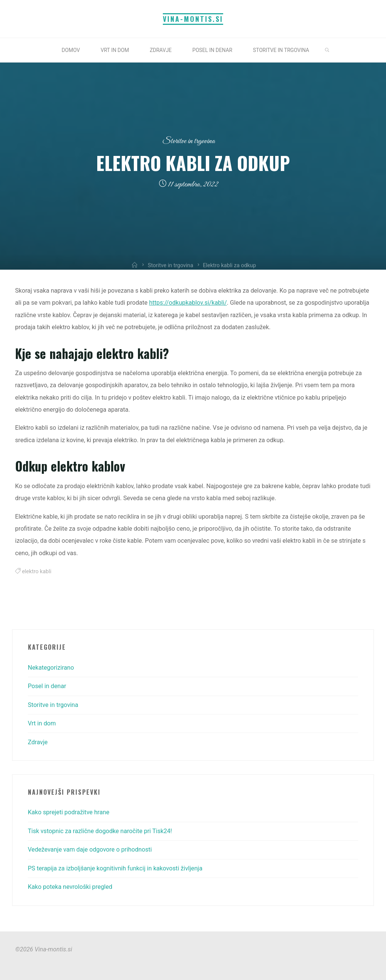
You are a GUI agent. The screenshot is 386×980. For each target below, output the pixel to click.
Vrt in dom (42, 723)
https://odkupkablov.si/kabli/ (188, 303)
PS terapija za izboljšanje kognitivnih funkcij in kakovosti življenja (115, 868)
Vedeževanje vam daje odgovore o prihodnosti (90, 849)
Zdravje (38, 742)
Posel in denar (47, 686)
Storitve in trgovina (189, 141)
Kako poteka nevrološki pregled (70, 887)
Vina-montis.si (193, 19)
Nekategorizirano (51, 668)
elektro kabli (37, 572)
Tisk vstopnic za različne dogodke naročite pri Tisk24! (100, 831)
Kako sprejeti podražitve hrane (69, 812)
